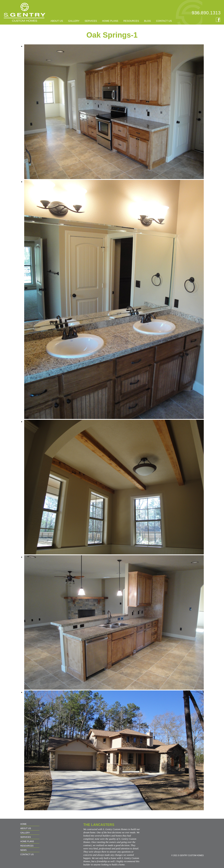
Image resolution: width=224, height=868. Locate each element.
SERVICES (91, 21)
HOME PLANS (110, 21)
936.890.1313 (206, 13)
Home (24, 824)
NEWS (24, 850)
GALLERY (74, 21)
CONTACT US (164, 21)
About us (57, 21)
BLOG (147, 21)
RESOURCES (131, 21)
